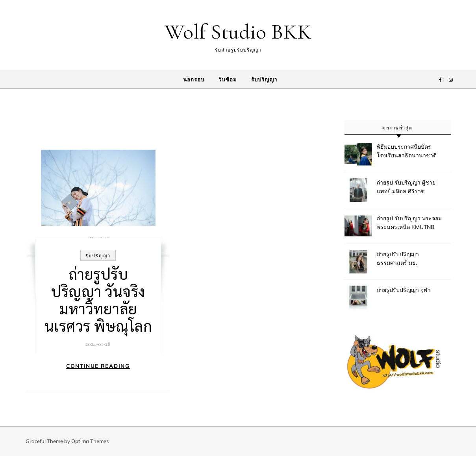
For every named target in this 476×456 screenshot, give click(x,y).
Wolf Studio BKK (238, 32)
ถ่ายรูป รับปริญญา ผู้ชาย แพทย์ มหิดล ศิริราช (406, 187)
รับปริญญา (264, 79)
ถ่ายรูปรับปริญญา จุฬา (404, 290)
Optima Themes (90, 441)
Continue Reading (98, 366)
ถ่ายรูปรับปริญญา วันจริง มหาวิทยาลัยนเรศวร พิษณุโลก (98, 299)
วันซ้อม (228, 79)
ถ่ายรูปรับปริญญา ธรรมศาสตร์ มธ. (398, 258)
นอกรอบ (194, 79)
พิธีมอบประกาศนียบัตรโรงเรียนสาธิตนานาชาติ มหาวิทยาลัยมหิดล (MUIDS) (410, 152)
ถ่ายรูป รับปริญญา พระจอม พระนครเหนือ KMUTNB (409, 223)
